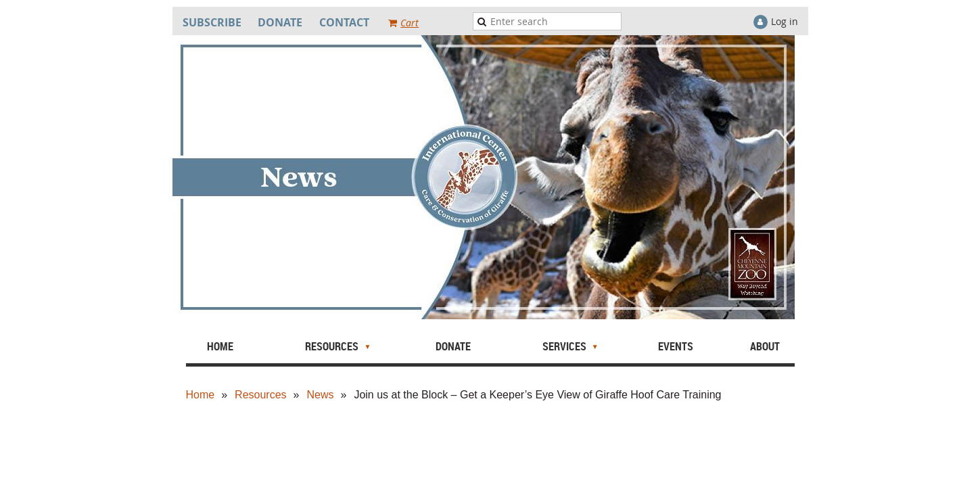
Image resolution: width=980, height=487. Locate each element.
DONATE (280, 22)
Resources (260, 395)
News (320, 395)
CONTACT (344, 22)
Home (201, 395)
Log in (785, 21)
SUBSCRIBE (212, 22)
